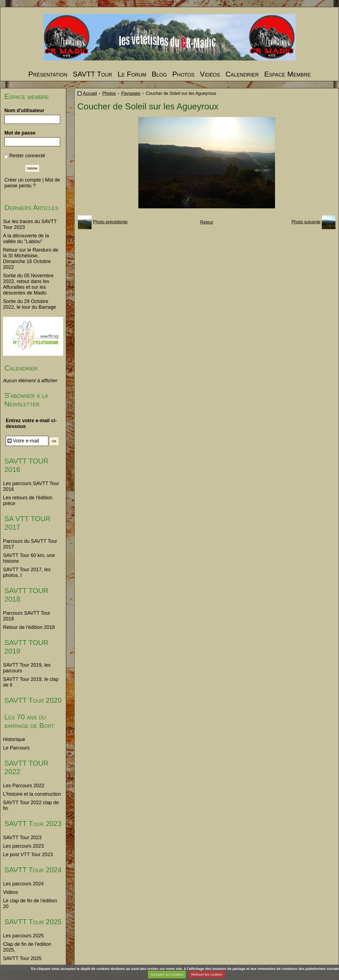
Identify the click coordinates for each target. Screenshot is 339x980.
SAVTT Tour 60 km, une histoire (29, 558)
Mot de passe (20, 133)
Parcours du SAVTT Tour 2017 (30, 544)
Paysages (131, 93)
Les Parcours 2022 (24, 786)
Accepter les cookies (167, 974)
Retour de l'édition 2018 (29, 627)
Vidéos (210, 74)
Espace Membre (287, 74)
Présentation (48, 74)
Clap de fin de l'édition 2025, (27, 947)
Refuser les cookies (207, 974)
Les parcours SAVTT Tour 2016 (31, 486)
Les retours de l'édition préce (28, 501)
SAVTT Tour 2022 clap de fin (31, 805)
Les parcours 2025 (23, 936)
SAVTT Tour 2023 (33, 824)
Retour (207, 222)
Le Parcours (16, 748)
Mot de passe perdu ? (32, 183)
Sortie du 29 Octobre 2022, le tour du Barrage (30, 304)
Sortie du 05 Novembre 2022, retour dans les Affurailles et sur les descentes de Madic (28, 284)
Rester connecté (27, 156)
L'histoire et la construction (32, 794)
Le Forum (132, 74)
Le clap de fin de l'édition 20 (30, 904)
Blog (159, 74)
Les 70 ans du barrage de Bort (29, 721)
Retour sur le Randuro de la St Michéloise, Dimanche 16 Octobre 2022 (31, 259)
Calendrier (242, 74)
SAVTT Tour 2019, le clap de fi (31, 682)
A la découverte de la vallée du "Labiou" (26, 239)
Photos (183, 74)
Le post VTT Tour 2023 (28, 854)
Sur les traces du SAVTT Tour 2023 (30, 224)
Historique (14, 739)
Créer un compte (23, 180)
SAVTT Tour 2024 (33, 870)
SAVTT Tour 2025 (33, 922)
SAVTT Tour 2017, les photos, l (27, 572)
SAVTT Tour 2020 (33, 700)
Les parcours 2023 (23, 846)
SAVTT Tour (92, 74)
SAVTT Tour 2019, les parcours (27, 668)
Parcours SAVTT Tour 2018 (27, 616)
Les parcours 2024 (23, 884)
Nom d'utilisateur (24, 110)
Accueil (90, 93)
